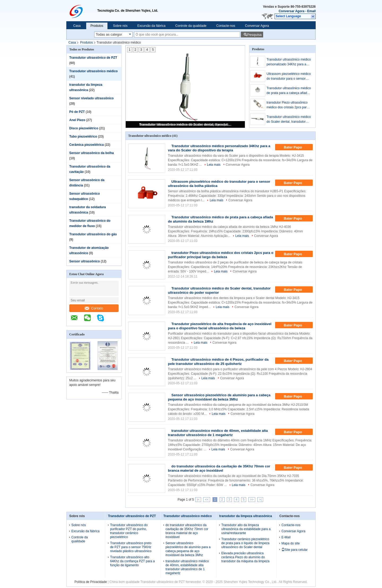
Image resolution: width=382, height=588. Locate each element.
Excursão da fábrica (151, 26)
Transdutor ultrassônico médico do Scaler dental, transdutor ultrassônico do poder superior (186, 125)
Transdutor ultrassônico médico (94, 71)
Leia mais (214, 165)
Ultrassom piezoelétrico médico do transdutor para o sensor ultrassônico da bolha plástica (289, 76)
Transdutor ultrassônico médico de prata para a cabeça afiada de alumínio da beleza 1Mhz (289, 91)
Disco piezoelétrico (84, 128)
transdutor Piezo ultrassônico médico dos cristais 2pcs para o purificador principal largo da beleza (289, 105)
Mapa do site (291, 543)
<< (207, 500)
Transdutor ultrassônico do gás (93, 234)
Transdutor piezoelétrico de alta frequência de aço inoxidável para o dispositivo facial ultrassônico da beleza (220, 326)
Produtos (97, 26)
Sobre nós (120, 26)
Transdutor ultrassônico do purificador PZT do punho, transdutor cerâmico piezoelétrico (129, 531)
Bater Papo (297, 147)
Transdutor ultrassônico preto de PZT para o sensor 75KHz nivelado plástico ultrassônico (131, 547)
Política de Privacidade (91, 582)
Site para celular (295, 550)
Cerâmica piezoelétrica (86, 145)
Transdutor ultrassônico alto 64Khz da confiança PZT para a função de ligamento (133, 561)
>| (260, 500)
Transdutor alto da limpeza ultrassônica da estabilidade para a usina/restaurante (246, 529)
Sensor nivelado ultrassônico (91, 98)
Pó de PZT (77, 112)
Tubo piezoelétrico (83, 137)
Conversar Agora (291, 11)
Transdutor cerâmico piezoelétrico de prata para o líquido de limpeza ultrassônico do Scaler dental (245, 543)
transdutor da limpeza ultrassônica (246, 516)
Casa (77, 26)
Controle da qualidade (191, 26)
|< (198, 500)
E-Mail (286, 537)
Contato (94, 308)
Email (311, 11)
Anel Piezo (77, 120)
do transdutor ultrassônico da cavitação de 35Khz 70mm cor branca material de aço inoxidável (219, 468)
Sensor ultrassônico (84, 261)
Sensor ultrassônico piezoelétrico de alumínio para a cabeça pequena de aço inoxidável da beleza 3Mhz (219, 397)
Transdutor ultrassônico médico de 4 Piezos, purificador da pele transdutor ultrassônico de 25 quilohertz (218, 362)
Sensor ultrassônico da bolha (92, 153)
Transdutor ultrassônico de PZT (93, 58)
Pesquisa (254, 35)
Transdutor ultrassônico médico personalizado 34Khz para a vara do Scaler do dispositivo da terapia (289, 62)
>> (252, 500)
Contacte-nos (226, 26)
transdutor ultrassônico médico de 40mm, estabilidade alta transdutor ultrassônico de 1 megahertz (218, 433)
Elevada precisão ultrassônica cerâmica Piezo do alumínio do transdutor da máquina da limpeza (245, 557)
